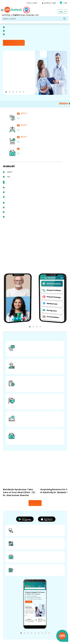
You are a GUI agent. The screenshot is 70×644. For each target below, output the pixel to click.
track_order (32, 3)
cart (63, 3)
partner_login (49, 3)
